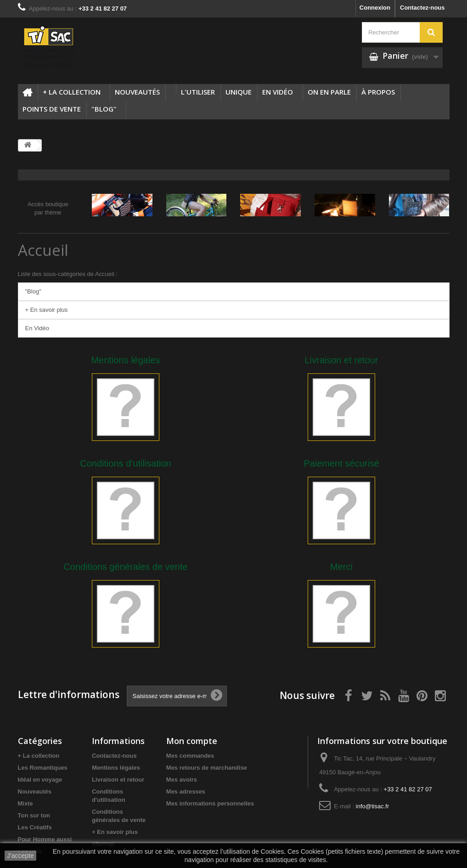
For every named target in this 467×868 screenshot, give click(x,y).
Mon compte (192, 741)
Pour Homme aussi (45, 839)
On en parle (329, 92)
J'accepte (20, 856)
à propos (378, 92)
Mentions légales (125, 360)
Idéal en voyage (40, 780)
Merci (341, 567)
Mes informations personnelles (210, 803)
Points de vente (52, 109)
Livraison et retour (341, 360)
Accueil (43, 250)
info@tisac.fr (372, 806)
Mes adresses (186, 792)
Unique (239, 92)
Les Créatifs (35, 827)
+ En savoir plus (47, 310)
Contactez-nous (422, 8)
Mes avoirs (182, 780)
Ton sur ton (34, 815)
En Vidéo (278, 92)
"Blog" (104, 109)
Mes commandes (190, 756)
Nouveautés (137, 92)
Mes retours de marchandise (207, 768)
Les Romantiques (43, 768)
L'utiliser (198, 92)
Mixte (25, 803)
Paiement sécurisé (341, 463)
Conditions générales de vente (125, 567)
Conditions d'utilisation (125, 463)
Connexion (375, 8)
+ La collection (72, 92)
